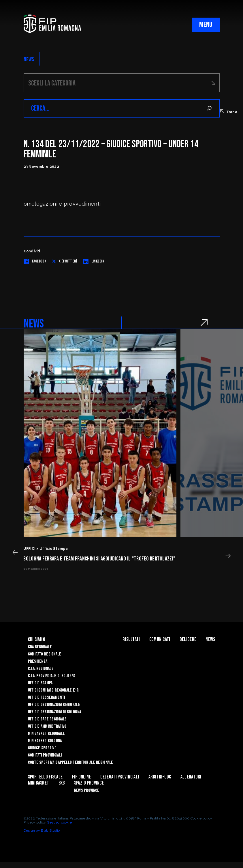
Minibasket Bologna (45, 741)
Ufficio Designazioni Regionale (54, 705)
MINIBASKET (39, 783)
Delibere (188, 639)
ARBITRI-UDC (160, 777)
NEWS (29, 59)
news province (87, 790)
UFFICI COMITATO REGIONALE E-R (53, 690)
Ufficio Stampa (40, 683)
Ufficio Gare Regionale (47, 719)
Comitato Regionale (45, 654)
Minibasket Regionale (47, 734)
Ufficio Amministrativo (47, 726)
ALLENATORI (191, 777)
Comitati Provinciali (45, 755)
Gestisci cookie (59, 822)
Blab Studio (50, 830)
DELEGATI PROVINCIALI (120, 777)
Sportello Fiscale (45, 777)
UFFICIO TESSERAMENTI (47, 697)
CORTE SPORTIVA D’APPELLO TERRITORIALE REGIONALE (71, 762)
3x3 (62, 783)
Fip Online (82, 777)
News (210, 639)
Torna (229, 112)
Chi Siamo (37, 639)
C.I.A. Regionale (41, 669)
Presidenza (38, 661)
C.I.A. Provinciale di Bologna (52, 676)
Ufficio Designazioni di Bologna (55, 712)
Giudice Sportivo (42, 748)
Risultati (131, 639)
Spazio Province (89, 783)
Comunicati (160, 639)
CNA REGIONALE (40, 647)
